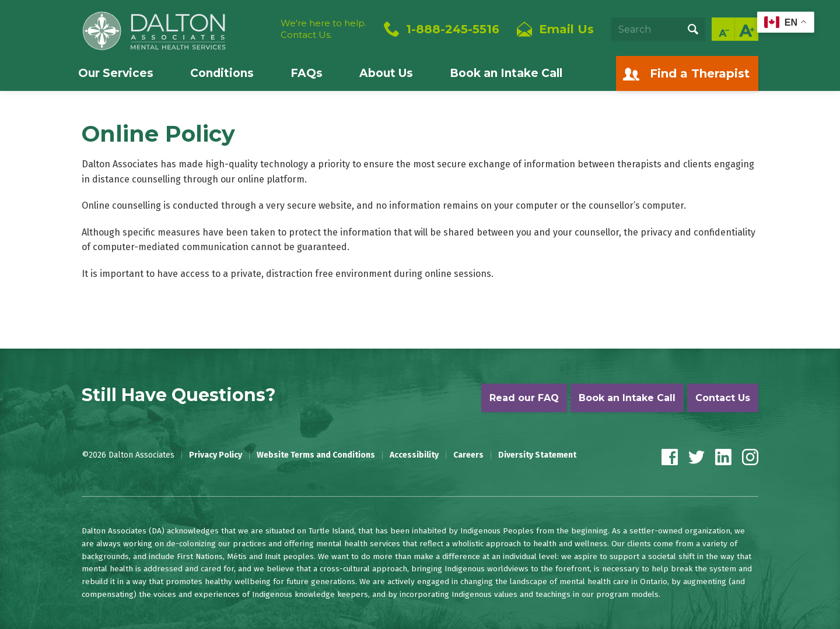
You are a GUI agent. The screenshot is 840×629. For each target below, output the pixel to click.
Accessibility (414, 455)
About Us (386, 73)
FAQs (307, 73)
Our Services (116, 73)
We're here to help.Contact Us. (323, 29)
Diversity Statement (537, 455)
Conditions (222, 73)
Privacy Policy (216, 455)
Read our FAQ (524, 398)
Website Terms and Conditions (316, 455)
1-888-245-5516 (453, 29)
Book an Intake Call (506, 73)
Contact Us (723, 398)
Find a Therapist (700, 73)
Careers (468, 455)
